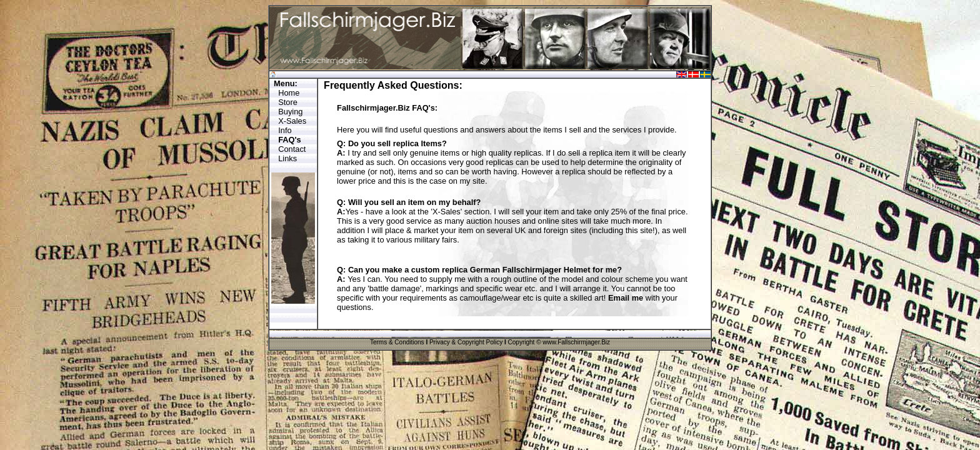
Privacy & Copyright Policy (466, 342)
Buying (290, 112)
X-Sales (292, 121)
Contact (292, 149)
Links (287, 158)
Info (285, 130)
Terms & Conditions (397, 342)
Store (288, 102)
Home (289, 93)
